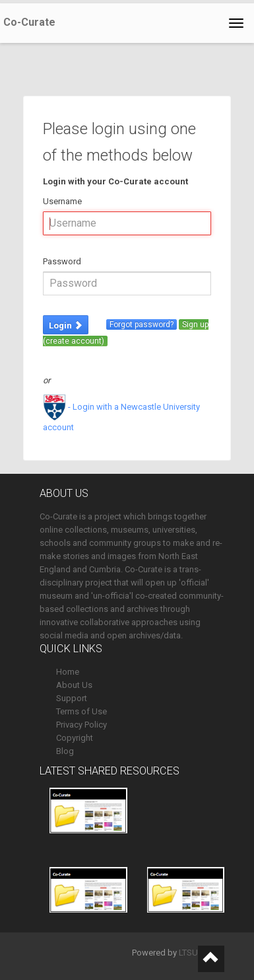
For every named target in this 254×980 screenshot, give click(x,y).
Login (66, 325)
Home (68, 672)
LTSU (188, 953)
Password (62, 261)
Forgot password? (142, 324)
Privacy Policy (81, 725)
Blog (65, 751)
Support (72, 698)
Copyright (75, 738)
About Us (74, 685)
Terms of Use (81, 711)
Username (62, 201)
